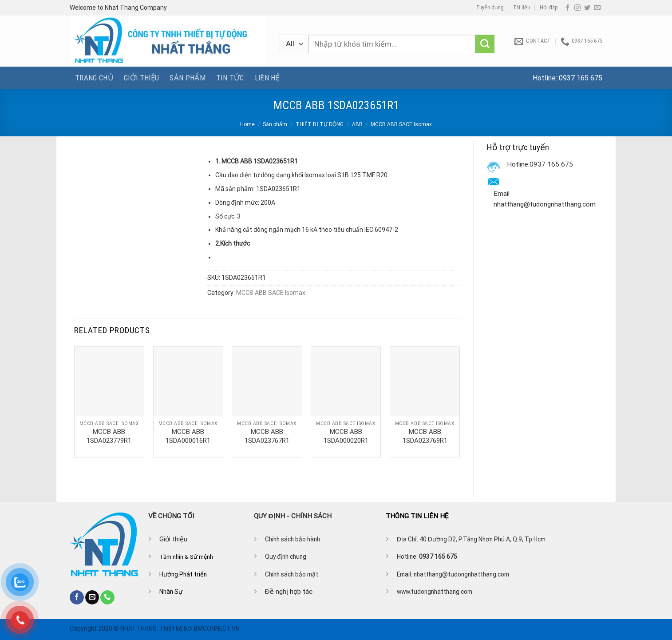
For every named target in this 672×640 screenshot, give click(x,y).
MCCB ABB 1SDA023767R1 (267, 436)
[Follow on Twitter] (587, 8)
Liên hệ (267, 78)
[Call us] (107, 597)
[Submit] (485, 44)
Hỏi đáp (549, 8)
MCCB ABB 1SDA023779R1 (109, 436)
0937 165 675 (581, 78)
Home (247, 124)
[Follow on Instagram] (577, 8)
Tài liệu (522, 8)
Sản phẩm (188, 78)
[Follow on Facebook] (568, 8)
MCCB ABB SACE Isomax (401, 124)
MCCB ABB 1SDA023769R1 (425, 436)
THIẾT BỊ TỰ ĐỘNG (320, 124)
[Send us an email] (597, 8)
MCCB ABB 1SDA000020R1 (346, 436)
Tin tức (230, 78)
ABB (357, 124)
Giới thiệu (141, 78)
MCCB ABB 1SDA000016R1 (188, 436)
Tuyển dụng (490, 8)
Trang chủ (94, 78)
